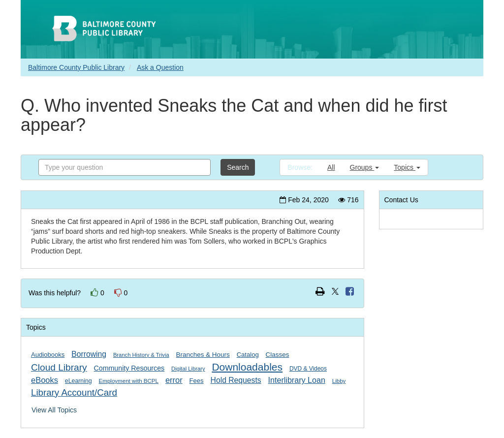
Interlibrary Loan (297, 380)
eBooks (45, 380)
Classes (278, 355)
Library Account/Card (74, 392)
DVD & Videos (308, 369)
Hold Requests (236, 380)
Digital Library (188, 369)
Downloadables (247, 367)
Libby (339, 381)
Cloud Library (59, 367)
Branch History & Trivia (141, 355)
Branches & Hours (203, 355)
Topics (407, 167)
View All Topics (54, 410)
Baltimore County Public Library (76, 67)
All (331, 167)
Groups (365, 167)
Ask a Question (160, 67)
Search (238, 167)
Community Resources (129, 368)
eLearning (79, 381)
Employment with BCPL (129, 381)
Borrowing (89, 354)
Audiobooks (48, 355)
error (174, 380)
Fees (197, 381)
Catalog (248, 355)
